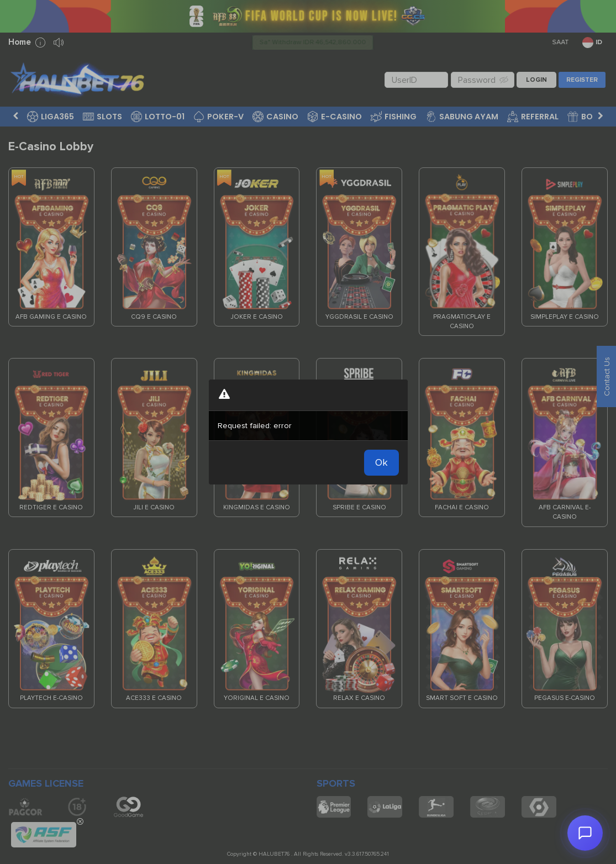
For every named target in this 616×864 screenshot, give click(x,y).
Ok (381, 462)
